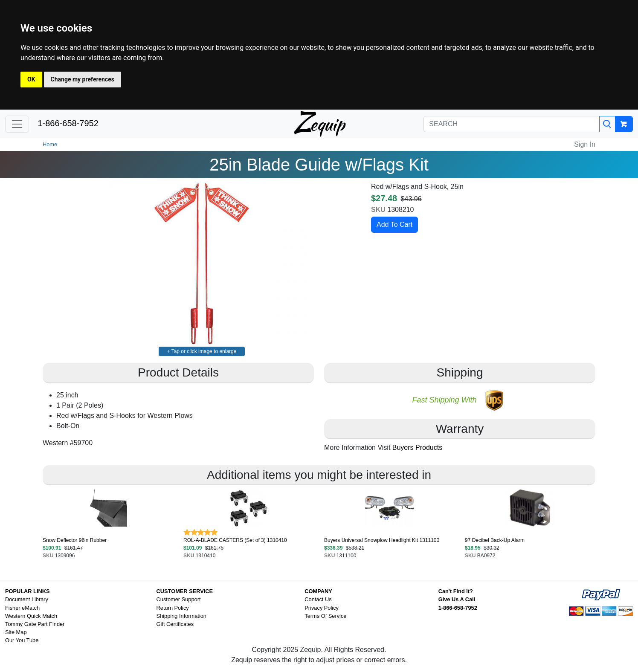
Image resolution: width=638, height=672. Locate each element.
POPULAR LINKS (28, 591)
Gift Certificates (175, 624)
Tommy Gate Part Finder (35, 624)
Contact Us (318, 599)
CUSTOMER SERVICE (185, 591)
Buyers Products (417, 448)
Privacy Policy (322, 608)
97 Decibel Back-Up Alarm (495, 540)
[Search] (607, 124)
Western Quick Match (31, 616)
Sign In (585, 144)
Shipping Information (181, 616)
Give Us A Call (457, 599)
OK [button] (31, 79)
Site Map (16, 632)
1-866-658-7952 (68, 123)
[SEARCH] (512, 124)
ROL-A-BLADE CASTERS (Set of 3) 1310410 (235, 540)
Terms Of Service (325, 616)
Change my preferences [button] (83, 79)
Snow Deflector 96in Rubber (75, 540)
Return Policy (173, 608)
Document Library (27, 599)
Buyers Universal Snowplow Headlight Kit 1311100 (382, 540)
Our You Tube (22, 640)
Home (50, 144)
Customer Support (179, 599)
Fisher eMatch (22, 608)
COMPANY (318, 591)
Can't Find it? (456, 591)
